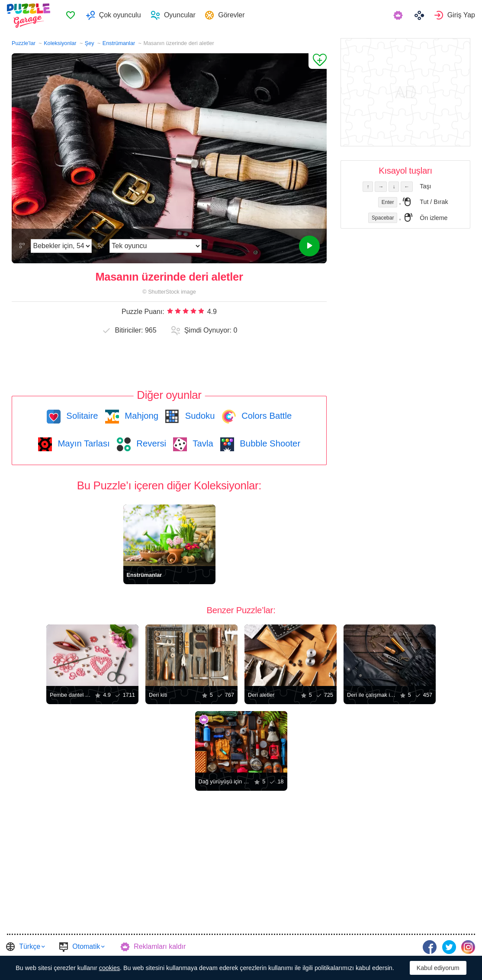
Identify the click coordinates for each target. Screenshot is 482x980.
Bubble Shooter (269, 443)
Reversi (150, 443)
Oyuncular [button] (183, 15)
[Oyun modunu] (156, 246)
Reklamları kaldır (160, 946)
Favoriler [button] (74, 16)
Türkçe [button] (30, 946)
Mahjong (140, 416)
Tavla (202, 443)
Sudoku (199, 416)
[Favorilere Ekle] (318, 61)
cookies (109, 968)
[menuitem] (74, 16)
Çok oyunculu (123, 15)
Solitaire (81, 416)
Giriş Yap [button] (461, 15)
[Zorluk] (61, 246)
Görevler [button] (235, 15)
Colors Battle (266, 416)
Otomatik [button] (86, 946)
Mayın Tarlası (83, 443)
